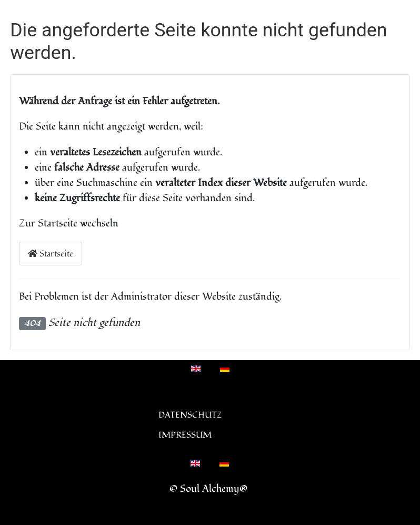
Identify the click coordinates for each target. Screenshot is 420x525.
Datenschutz (190, 415)
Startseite (51, 254)
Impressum (185, 435)
